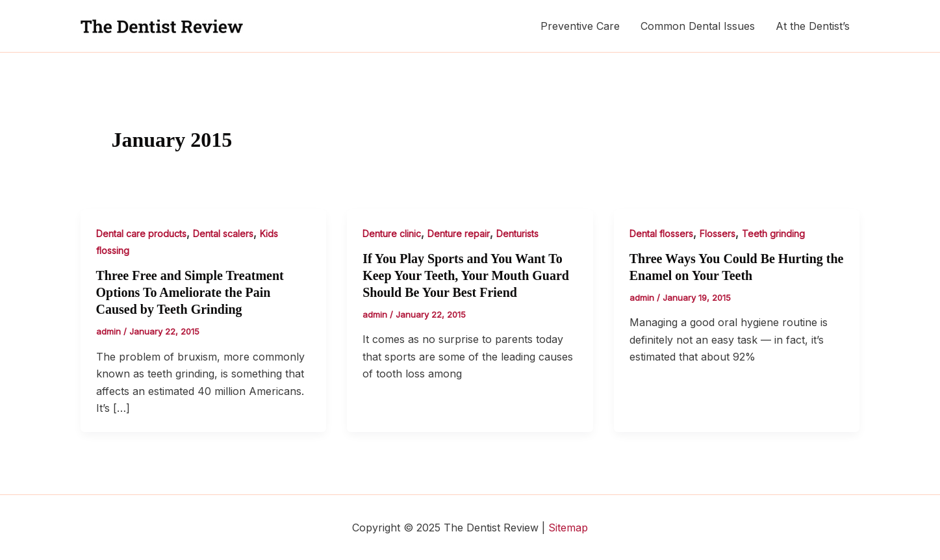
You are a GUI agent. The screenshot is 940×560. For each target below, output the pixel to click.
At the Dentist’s (813, 26)
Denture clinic (392, 234)
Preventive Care (580, 26)
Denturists (517, 234)
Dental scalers (223, 234)
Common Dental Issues (698, 26)
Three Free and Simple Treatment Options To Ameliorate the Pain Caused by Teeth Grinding (190, 292)
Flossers (718, 234)
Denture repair (459, 234)
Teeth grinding (773, 234)
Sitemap (568, 528)
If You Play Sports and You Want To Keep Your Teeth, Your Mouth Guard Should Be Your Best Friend (466, 275)
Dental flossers (661, 234)
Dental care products (141, 234)
